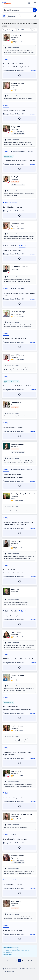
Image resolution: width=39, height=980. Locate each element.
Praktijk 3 (22, 245)
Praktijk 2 (30, 151)
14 (17, 961)
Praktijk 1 (6, 59)
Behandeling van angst (29, 969)
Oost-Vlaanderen (24, 30)
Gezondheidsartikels (13, 969)
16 (22, 961)
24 (28, 961)
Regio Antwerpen (9, 30)
